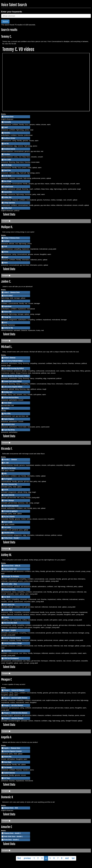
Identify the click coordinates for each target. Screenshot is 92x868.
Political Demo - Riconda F (12, 538)
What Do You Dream (10, 468)
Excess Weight (8, 610)
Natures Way (8, 757)
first (19, 858)
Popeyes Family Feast (10, 569)
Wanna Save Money (10, 589)
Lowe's (6, 127)
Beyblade (7, 241)
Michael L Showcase (10, 358)
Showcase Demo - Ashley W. (12, 566)
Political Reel (8, 208)
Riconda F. (7, 449)
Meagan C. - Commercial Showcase (14, 690)
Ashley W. (6, 555)
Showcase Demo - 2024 (11, 808)
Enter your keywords (12, 12)
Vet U (6, 322)
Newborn (7, 408)
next (67, 858)
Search (5, 22)
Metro (6, 263)
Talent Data (9, 214)
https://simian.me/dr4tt (46, 82)
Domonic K (7, 797)
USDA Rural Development (11, 658)
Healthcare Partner (10, 138)
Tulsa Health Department (11, 506)
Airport (6, 257)
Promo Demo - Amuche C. (12, 840)
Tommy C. (6, 37)
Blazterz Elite (8, 312)
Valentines (7, 154)
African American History (11, 397)
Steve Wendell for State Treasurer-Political (16, 376)
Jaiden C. (6, 281)
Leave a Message (9, 500)
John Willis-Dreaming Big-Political (14, 368)
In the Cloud (7, 176)
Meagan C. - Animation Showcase (14, 718)
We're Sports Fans (9, 605)
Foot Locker (7, 527)
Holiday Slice (8, 197)
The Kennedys (8, 767)
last (73, 858)
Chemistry (7, 133)
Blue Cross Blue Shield (11, 623)
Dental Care (7, 301)
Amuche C (7, 827)
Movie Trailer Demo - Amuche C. (13, 837)
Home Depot (8, 762)
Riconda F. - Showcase (10, 460)
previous (27, 858)
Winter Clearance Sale (10, 484)
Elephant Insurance (10, 773)
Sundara (6, 617)
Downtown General (10, 149)
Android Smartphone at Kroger (13, 643)
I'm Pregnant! (8, 479)
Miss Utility (7, 414)
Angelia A (6, 737)
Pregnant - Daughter (10, 630)
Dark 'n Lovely (8, 522)
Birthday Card (8, 392)
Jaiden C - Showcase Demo (12, 292)
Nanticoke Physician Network (12, 638)
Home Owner (8, 403)
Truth (6, 246)
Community (7, 122)
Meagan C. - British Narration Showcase (16, 713)
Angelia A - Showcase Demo (12, 748)
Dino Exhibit (7, 160)
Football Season (9, 187)
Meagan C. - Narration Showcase (14, 705)
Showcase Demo (9, 117)
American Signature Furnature (13, 751)
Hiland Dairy (8, 651)
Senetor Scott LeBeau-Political (13, 381)
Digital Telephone (9, 419)
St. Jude (6, 463)
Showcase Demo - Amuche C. (12, 833)
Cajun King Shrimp (9, 430)
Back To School (8, 296)
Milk (5, 474)
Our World (7, 597)
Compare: (5, 221)
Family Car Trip (8, 328)
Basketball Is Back (9, 424)
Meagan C (6, 679)
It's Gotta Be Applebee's (11, 511)
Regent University (9, 495)
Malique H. (7, 227)
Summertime (8, 192)
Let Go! (6, 490)
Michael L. (7, 347)
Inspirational (8, 306)
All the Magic (8, 165)
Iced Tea (6, 144)
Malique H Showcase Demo (12, 238)
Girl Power (7, 778)
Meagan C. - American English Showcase (16, 698)
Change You (7, 317)
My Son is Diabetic (9, 517)
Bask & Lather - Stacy (10, 584)
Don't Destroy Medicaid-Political (13, 361)
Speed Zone (7, 170)
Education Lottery (9, 533)
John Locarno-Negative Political (13, 387)
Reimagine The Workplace (12, 576)
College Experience (10, 203)
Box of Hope (8, 181)
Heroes (6, 252)
